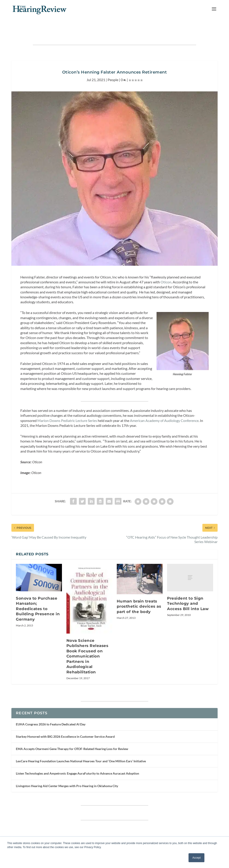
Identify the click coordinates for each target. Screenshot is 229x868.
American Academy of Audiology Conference (164, 407)
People (113, 66)
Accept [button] (196, 858)
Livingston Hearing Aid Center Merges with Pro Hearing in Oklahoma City (67, 772)
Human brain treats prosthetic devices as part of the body (139, 593)
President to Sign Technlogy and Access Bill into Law (188, 590)
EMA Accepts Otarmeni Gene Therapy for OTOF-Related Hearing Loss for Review (72, 735)
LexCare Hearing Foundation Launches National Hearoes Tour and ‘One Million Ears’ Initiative (81, 747)
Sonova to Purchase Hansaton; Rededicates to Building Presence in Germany (38, 595)
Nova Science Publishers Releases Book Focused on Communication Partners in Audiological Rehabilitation (87, 642)
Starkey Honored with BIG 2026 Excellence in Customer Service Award (65, 723)
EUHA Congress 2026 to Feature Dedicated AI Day (51, 710)
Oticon (166, 268)
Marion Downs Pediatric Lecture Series (67, 407)
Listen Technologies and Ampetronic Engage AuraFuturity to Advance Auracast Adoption (77, 759)
